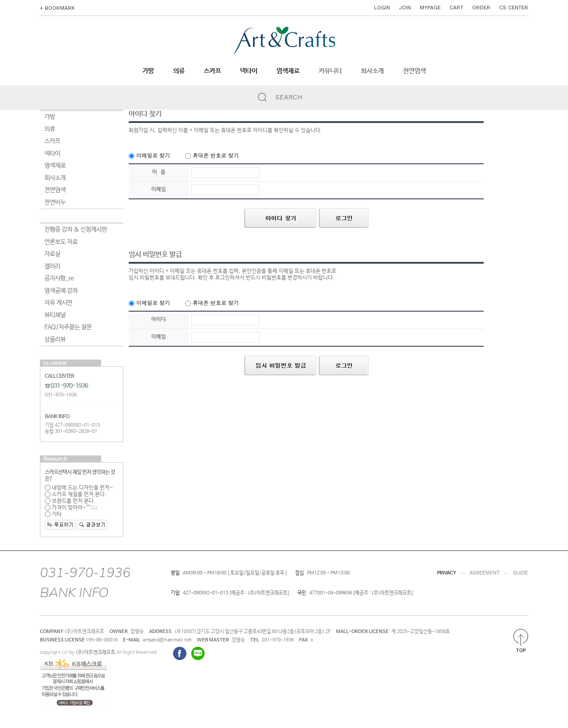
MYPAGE (430, 8)
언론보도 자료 (61, 242)
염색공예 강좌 (61, 291)
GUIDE (521, 573)
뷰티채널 (55, 315)
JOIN (405, 8)
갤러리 (52, 266)
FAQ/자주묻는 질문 (68, 327)
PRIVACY (447, 573)
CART (456, 8)
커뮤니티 (330, 71)
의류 (179, 71)
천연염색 (414, 71)
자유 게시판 (58, 303)
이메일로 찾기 (149, 155)
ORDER (481, 8)
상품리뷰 (55, 340)
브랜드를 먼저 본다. (70, 501)
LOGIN (382, 8)
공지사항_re (59, 278)
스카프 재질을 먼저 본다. (76, 495)
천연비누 (55, 202)
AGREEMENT (485, 573)
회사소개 (372, 71)
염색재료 (288, 71)
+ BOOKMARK (57, 8)
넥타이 (249, 71)
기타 (53, 514)
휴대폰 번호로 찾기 (212, 155)
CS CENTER (514, 8)
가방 (148, 71)
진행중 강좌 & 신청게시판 (76, 229)
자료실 (52, 254)
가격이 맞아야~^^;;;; (71, 508)
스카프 (212, 71)
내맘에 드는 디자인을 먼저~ (79, 488)
